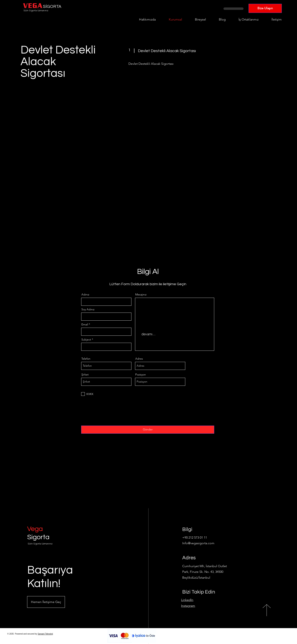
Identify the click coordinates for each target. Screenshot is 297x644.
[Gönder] (148, 430)
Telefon (86, 359)
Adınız (85, 294)
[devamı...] (148, 334)
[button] (46, 602)
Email (85, 324)
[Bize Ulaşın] (265, 8)
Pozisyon (141, 374)
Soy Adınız (88, 309)
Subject (86, 339)
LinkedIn (187, 600)
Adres (139, 359)
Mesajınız (141, 294)
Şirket (85, 374)
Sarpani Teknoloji (45, 634)
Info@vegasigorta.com (198, 543)
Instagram (188, 606)
